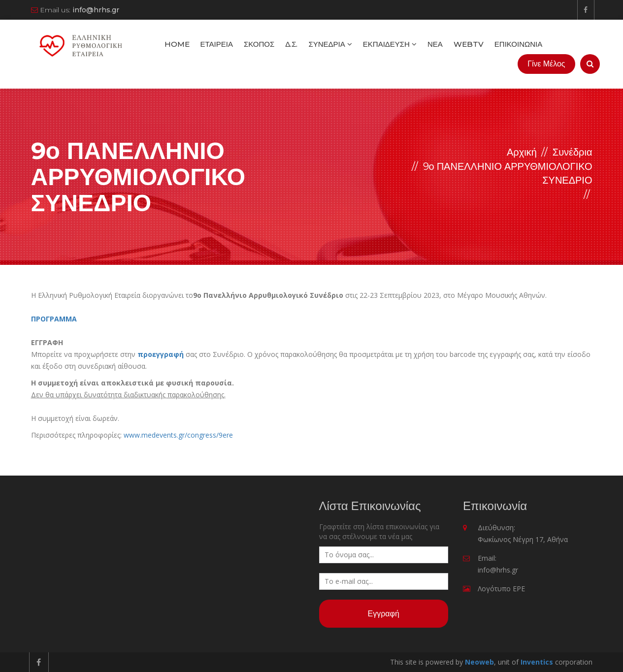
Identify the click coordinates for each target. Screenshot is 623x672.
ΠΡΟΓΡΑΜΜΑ (54, 319)
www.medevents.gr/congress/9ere (178, 435)
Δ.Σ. (291, 44)
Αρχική (522, 152)
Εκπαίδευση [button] (390, 44)
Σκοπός (259, 44)
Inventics (537, 662)
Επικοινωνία (518, 44)
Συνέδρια (573, 152)
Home (177, 44)
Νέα (435, 44)
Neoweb (479, 662)
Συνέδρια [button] (330, 44)
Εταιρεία (217, 44)
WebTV (469, 44)
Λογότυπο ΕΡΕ (501, 589)
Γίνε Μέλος (546, 64)
